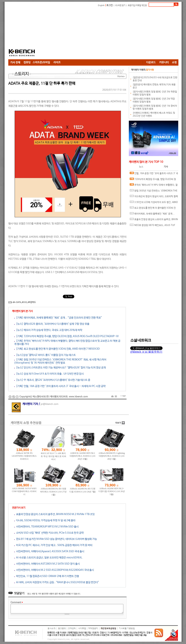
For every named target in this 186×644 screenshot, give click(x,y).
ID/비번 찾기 (120, 5)
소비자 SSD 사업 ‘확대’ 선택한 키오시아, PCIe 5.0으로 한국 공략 (49, 533)
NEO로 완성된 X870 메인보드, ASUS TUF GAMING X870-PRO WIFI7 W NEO (152, 226)
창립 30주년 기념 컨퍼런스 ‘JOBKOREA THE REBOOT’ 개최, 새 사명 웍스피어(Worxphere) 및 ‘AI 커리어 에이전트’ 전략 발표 (154, 192)
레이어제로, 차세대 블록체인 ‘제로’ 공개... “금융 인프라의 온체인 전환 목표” (152, 215)
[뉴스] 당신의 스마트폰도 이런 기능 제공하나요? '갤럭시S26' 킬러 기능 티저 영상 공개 (60, 368)
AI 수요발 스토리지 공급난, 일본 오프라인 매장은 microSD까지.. (49, 558)
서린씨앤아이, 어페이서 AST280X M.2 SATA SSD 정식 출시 (47, 564)
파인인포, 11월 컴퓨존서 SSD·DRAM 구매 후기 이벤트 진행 (46, 576)
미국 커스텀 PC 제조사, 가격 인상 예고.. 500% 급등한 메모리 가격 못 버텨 (53, 545)
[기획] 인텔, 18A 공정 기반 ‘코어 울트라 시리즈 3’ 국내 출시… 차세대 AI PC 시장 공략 (60, 386)
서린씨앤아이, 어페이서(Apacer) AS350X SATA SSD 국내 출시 (49, 551)
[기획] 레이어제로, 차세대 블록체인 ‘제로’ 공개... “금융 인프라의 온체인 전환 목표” (58, 318)
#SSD (24, 302)
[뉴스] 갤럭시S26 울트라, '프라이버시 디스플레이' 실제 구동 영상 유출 (52, 324)
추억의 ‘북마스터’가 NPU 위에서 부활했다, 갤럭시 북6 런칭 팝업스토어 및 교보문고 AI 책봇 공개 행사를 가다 (154, 186)
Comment (17, 603)
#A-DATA (17, 302)
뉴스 (141, 167)
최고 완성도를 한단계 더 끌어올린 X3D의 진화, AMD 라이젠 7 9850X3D (153, 209)
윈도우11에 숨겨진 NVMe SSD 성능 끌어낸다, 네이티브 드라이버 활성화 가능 (56, 539)
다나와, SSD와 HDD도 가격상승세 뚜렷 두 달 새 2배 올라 (45, 520)
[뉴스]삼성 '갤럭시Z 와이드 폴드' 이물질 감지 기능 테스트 (45, 355)
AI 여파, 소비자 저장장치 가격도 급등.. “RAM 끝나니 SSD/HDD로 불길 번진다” (57, 582)
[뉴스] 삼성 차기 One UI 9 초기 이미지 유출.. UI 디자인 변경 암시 (49, 374)
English (101, 5)
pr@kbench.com (49, 404)
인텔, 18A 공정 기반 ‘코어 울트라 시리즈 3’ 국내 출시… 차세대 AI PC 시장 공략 (154, 174)
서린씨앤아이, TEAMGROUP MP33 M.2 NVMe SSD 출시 (46, 527)
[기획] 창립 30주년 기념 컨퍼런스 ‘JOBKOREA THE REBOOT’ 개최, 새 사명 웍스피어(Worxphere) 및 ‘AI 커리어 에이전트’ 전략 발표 (60, 361)
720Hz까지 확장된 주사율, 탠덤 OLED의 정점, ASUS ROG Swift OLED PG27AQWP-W (153, 180)
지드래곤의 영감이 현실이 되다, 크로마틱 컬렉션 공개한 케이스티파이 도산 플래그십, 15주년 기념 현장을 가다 (154, 197)
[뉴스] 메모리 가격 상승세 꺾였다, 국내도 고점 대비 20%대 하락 (48, 330)
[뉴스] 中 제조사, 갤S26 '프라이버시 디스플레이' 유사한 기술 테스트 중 (52, 380)
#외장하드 (32, 302)
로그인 (110, 5)
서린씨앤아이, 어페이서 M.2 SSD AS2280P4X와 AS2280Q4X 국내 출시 (54, 570)
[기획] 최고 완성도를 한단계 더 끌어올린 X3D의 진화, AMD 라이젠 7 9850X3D (57, 349)
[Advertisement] (99, 34)
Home (121, 77)
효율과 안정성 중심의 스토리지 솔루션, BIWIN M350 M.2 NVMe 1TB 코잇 (54, 514)
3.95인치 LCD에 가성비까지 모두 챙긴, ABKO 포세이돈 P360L (154, 203)
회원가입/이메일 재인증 (137, 5)
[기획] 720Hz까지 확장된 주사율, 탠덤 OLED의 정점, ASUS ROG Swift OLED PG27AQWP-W (66, 336)
